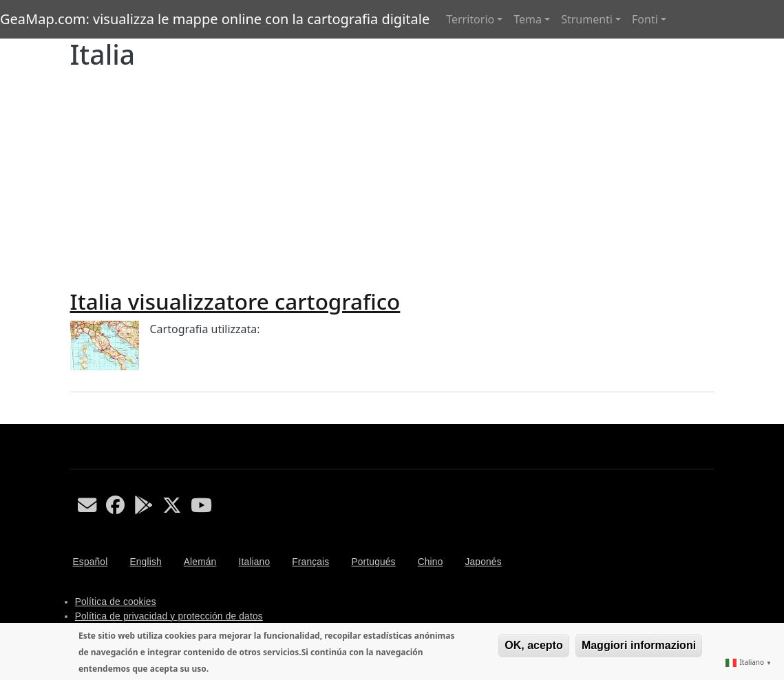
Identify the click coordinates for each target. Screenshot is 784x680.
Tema (528, 19)
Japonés (483, 562)
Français (310, 562)
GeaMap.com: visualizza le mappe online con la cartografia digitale (215, 19)
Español (91, 562)
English (145, 562)
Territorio (470, 19)
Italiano (254, 562)
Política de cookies (116, 602)
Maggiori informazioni (639, 645)
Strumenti (587, 19)
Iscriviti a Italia (76, 418)
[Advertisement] (392, 174)
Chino (431, 562)
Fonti (645, 19)
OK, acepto (533, 645)
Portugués (373, 562)
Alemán (200, 562)
